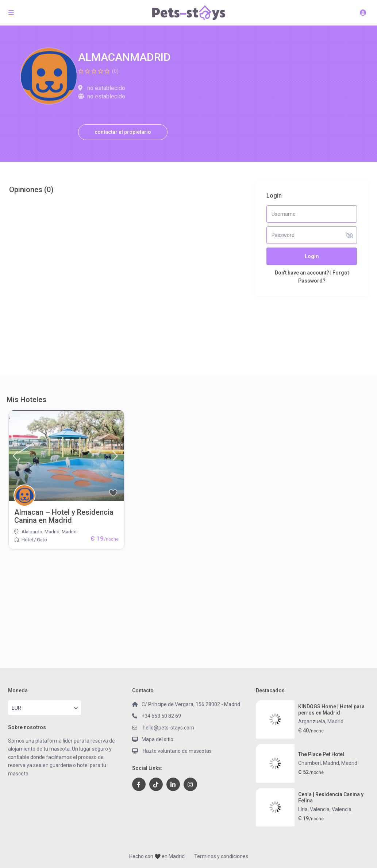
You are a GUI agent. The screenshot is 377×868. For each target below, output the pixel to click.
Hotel (27, 540)
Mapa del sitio (157, 739)
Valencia (342, 809)
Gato (42, 540)
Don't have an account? (302, 273)
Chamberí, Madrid (319, 763)
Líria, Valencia (314, 809)
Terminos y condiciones (221, 856)
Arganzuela (312, 721)
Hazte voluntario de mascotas (177, 751)
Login (312, 256)
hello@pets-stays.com (168, 728)
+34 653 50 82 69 (161, 716)
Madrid (69, 532)
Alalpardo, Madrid (41, 532)
